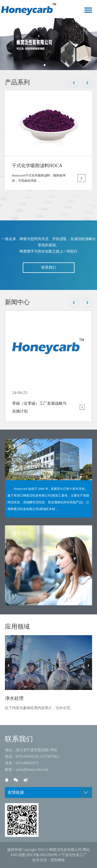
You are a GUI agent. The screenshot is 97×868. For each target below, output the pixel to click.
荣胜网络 (58, 860)
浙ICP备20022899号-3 (43, 855)
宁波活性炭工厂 (74, 855)
